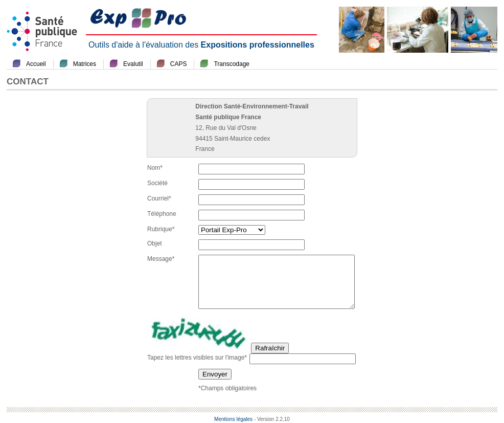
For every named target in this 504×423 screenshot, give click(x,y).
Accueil (36, 64)
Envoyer (215, 374)
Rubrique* (161, 229)
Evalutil (133, 64)
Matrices (85, 64)
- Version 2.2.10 (272, 419)
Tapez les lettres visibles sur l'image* (197, 358)
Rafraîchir (270, 348)
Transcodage (232, 64)
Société (157, 183)
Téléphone (162, 214)
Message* (161, 259)
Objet (155, 243)
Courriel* (159, 198)
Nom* (155, 168)
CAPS (179, 64)
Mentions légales (233, 419)
